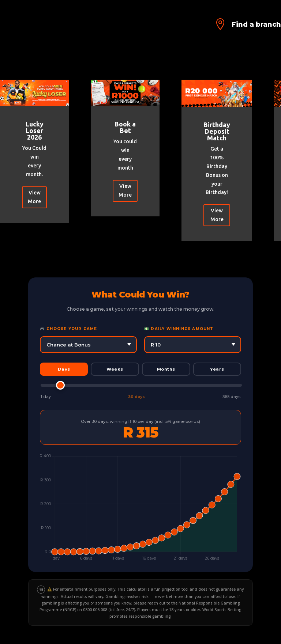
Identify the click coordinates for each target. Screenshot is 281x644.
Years (217, 369)
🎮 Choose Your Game (69, 329)
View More (34, 197)
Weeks (115, 369)
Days (64, 369)
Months (166, 369)
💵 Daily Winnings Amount (179, 329)
